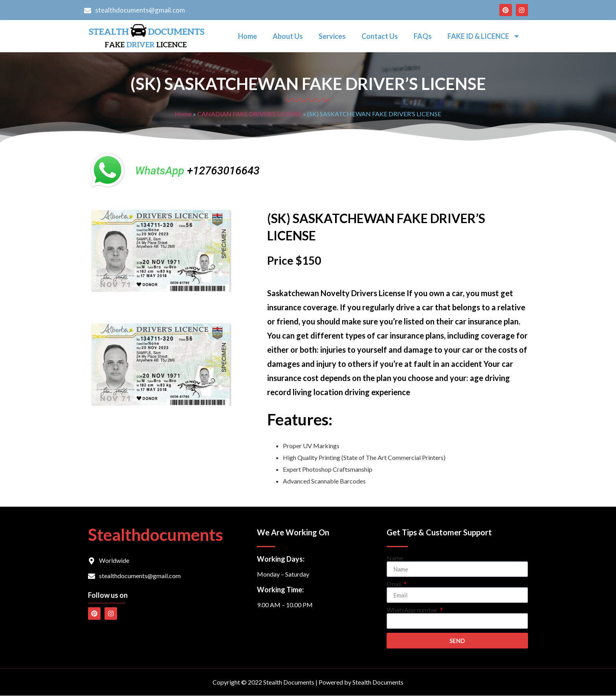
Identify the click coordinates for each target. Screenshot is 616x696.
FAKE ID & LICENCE (484, 37)
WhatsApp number (413, 610)
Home (247, 37)
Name (395, 559)
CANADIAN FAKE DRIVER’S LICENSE (249, 114)
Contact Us (380, 37)
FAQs (423, 37)
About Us (288, 37)
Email (395, 584)
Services (332, 37)
